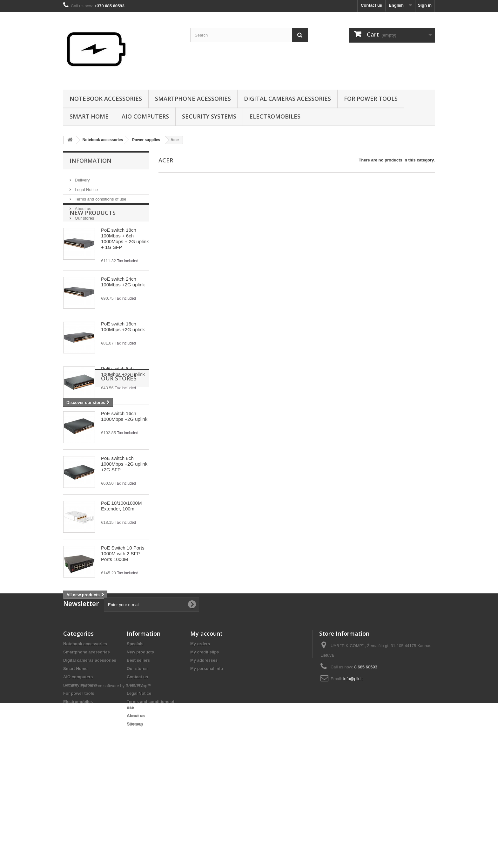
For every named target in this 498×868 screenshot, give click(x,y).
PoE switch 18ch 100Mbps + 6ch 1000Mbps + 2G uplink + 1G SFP (125, 266)
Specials (135, 748)
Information (91, 161)
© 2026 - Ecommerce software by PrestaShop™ (107, 851)
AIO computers (145, 116)
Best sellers (138, 764)
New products (93, 240)
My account (206, 737)
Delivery (82, 178)
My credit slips (205, 756)
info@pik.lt (353, 783)
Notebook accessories (106, 99)
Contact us (371, 5)
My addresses (204, 764)
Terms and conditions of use (100, 197)
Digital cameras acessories (287, 99)
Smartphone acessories (193, 99)
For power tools (371, 99)
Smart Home (89, 116)
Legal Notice (86, 187)
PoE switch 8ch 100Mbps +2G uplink (123, 398)
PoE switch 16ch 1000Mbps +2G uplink (124, 443)
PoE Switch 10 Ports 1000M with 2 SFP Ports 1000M (123, 581)
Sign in (425, 5)
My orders (200, 748)
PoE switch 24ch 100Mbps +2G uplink (123, 309)
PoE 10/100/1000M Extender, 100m (121, 533)
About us (82, 206)
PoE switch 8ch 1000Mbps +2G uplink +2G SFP (124, 491)
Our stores (84, 216)
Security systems (209, 116)
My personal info (207, 772)
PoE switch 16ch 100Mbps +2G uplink (123, 354)
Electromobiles (275, 116)
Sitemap (135, 828)
